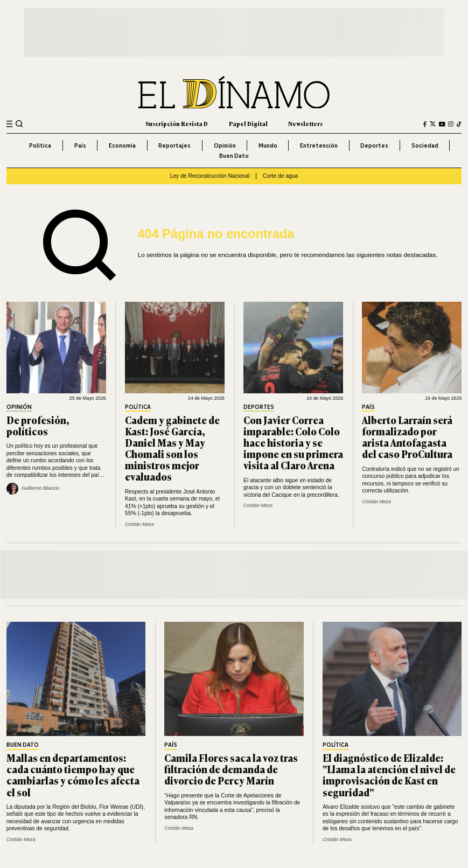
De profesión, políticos (38, 425)
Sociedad (425, 145)
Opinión (225, 145)
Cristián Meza (139, 524)
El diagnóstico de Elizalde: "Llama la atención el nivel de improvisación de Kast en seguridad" (389, 775)
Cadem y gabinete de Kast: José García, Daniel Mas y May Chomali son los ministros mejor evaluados (172, 448)
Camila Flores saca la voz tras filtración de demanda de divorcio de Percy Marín (231, 769)
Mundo (268, 145)
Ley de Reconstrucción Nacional (210, 176)
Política (40, 145)
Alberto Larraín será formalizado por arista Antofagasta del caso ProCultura (407, 437)
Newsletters (305, 124)
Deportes (374, 145)
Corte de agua (280, 176)
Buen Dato (234, 156)
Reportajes (174, 145)
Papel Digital (248, 124)
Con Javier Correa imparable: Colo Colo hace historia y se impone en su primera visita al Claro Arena (293, 442)
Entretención (319, 145)
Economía (122, 145)
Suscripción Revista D (177, 124)
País (80, 145)
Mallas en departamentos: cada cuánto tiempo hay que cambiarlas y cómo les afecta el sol (73, 775)
